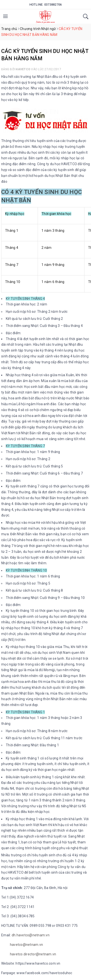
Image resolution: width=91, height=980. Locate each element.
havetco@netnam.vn (26, 945)
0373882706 (53, 5)
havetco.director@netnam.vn (33, 954)
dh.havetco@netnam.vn (31, 935)
